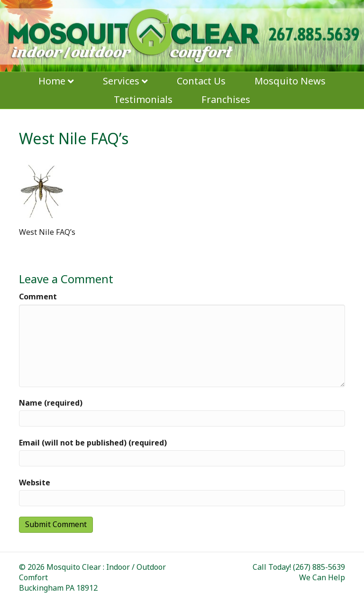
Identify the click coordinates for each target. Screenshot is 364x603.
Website (35, 482)
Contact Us (201, 81)
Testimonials (143, 99)
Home (52, 81)
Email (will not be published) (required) (93, 443)
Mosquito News (290, 81)
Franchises (226, 99)
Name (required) (51, 403)
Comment (38, 297)
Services (121, 81)
